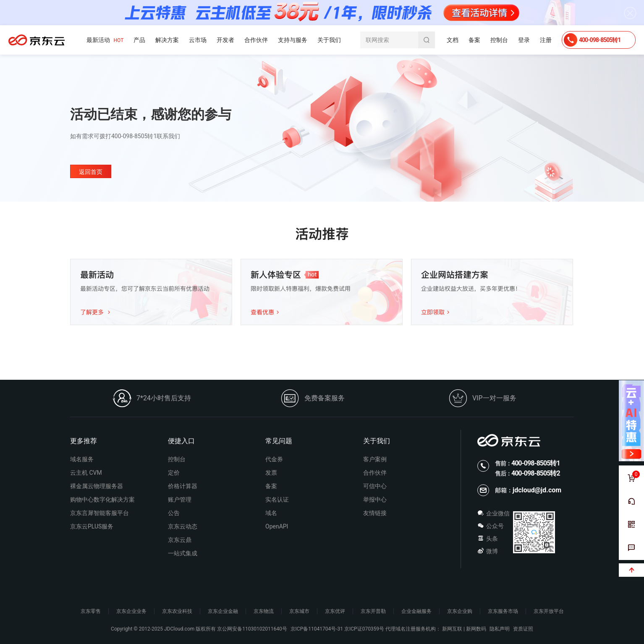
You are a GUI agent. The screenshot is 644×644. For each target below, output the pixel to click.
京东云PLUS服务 (92, 526)
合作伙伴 (256, 40)
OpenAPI (277, 526)
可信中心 (375, 486)
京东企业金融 (223, 611)
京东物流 (264, 611)
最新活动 (105, 40)
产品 (139, 40)
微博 (488, 551)
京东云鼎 (180, 540)
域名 (271, 513)
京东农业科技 (177, 611)
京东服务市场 (503, 611)
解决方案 (167, 40)
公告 (174, 513)
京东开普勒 (373, 611)
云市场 (198, 40)
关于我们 (329, 40)
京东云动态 (183, 526)
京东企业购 (460, 611)
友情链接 (375, 513)
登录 (524, 40)
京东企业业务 (131, 611)
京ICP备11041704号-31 (317, 629)
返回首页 (91, 172)
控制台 (499, 40)
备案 (474, 40)
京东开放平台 (549, 611)
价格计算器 (183, 486)
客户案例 (375, 459)
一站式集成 (183, 553)
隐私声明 (500, 629)
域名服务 (82, 459)
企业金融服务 (416, 611)
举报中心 (375, 499)
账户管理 (180, 499)
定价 (174, 473)
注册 (546, 40)
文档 (453, 40)
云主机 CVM (86, 473)
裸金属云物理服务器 (97, 486)
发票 (271, 473)
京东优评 (335, 611)
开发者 (225, 40)
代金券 (274, 459)
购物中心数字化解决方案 (102, 499)
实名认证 (277, 499)
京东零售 (91, 611)
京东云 (37, 40)
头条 (488, 539)
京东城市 (299, 611)
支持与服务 (293, 40)
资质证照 (523, 629)
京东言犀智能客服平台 (99, 513)
